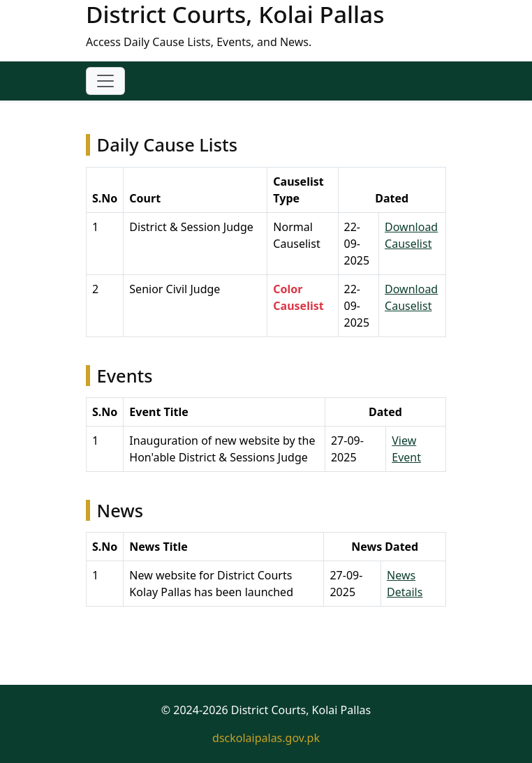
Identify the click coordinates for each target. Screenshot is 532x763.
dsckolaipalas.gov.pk (266, 738)
